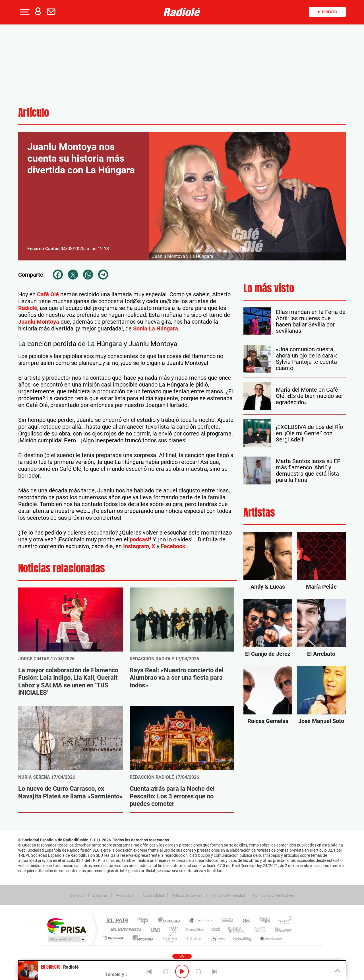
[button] (24, 12)
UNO (156, 929)
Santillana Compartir (201, 921)
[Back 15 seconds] (166, 971)
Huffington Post (125, 929)
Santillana (171, 921)
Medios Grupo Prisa (66, 939)
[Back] (149, 971)
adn (262, 921)
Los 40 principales (144, 921)
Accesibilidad (153, 895)
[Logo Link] (182, 12)
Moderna (141, 938)
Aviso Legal (125, 895)
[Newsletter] (52, 12)
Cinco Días (194, 929)
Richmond (113, 938)
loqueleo (243, 938)
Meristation (270, 938)
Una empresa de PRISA (67, 925)
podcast (140, 539)
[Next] (215, 971)
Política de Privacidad (228, 895)
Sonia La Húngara (156, 328)
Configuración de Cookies (274, 895)
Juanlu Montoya (39, 322)
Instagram (136, 546)
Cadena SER (226, 921)
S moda (218, 938)
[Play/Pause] (182, 971)
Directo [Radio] (327, 12)
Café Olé (48, 294)
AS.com (244, 921)
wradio (172, 929)
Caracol (283, 921)
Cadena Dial (216, 929)
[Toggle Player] (337, 971)
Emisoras (100, 895)
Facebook (174, 546)
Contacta (77, 895)
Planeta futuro (258, 929)
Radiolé (28, 308)
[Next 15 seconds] (198, 971)
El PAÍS (117, 921)
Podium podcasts (169, 938)
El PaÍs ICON (194, 938)
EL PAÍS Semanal (237, 929)
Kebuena (278, 929)
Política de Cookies (187, 895)
